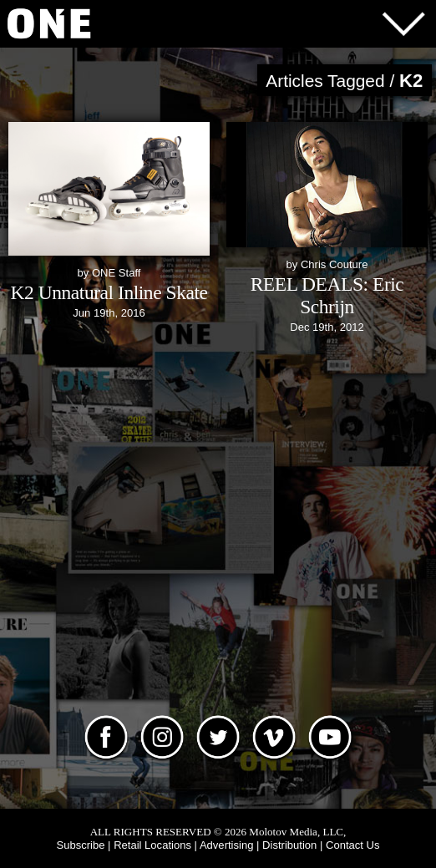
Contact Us (353, 845)
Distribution (289, 845)
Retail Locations (152, 845)
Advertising (227, 845)
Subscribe (80, 845)
